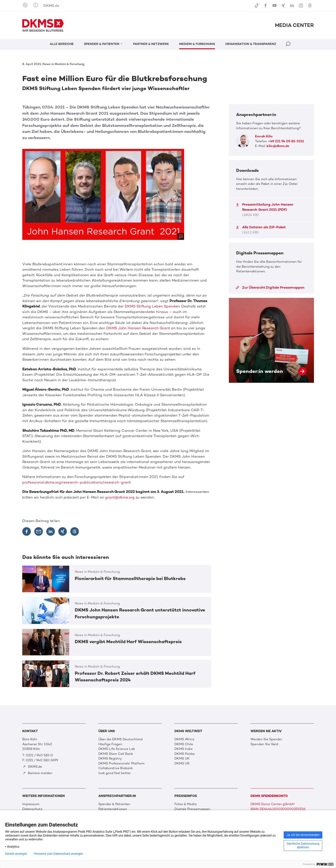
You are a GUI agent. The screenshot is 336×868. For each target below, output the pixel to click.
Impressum (31, 804)
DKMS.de (51, 6)
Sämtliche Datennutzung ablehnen (303, 845)
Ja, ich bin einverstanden (303, 835)
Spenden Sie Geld (264, 744)
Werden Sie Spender (266, 739)
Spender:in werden (271, 340)
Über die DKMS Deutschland (120, 739)
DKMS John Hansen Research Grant (138, 328)
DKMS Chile (184, 744)
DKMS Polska (184, 754)
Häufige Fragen (110, 744)
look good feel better (115, 773)
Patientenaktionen (113, 809)
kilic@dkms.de (278, 146)
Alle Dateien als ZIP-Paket (261, 230)
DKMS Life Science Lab (117, 749)
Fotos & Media (185, 804)
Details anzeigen (16, 854)
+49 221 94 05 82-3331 (286, 141)
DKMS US (182, 763)
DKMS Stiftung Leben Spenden (152, 306)
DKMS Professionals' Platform (121, 763)
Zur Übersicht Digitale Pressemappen (270, 287)
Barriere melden (37, 773)
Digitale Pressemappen (192, 809)
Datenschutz (32, 809)
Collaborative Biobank (115, 768)
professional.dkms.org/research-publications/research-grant (76, 482)
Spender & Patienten (114, 804)
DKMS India (183, 749)
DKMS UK (182, 758)
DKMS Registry (110, 758)
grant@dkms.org (120, 497)
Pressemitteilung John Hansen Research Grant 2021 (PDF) (265, 210)
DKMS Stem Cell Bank (116, 754)
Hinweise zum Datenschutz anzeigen (58, 854)
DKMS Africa (184, 739)
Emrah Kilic (264, 136)
